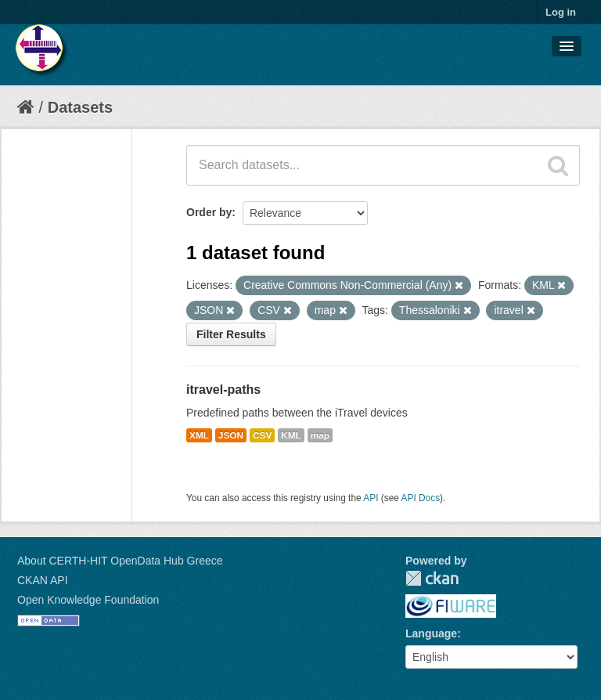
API (371, 498)
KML (291, 435)
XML (199, 435)
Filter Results (231, 334)
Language (431, 633)
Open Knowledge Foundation (88, 600)
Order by (209, 212)
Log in (561, 12)
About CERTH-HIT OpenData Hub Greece (120, 561)
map (320, 435)
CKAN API (43, 580)
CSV (262, 435)
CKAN (432, 578)
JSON (231, 435)
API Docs (421, 498)
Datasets (80, 107)
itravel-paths (223, 390)
